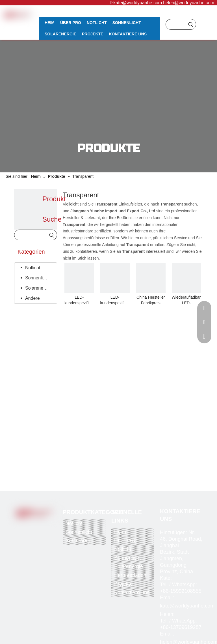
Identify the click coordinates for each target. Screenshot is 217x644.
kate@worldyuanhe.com (138, 3)
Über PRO (126, 541)
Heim (120, 532)
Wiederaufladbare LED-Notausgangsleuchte (187, 300)
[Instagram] (33, 535)
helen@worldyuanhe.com (189, 3)
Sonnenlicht (37, 278)
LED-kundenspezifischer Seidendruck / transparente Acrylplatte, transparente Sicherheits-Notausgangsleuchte (79, 300)
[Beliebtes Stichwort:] (191, 24)
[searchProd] (176, 24)
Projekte (123, 584)
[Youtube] (44, 526)
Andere (32, 298)
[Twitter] (33, 526)
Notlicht (33, 268)
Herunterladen (130, 575)
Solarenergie (38, 288)
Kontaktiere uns (132, 592)
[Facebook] (21, 526)
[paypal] (22, 551)
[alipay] (45, 551)
